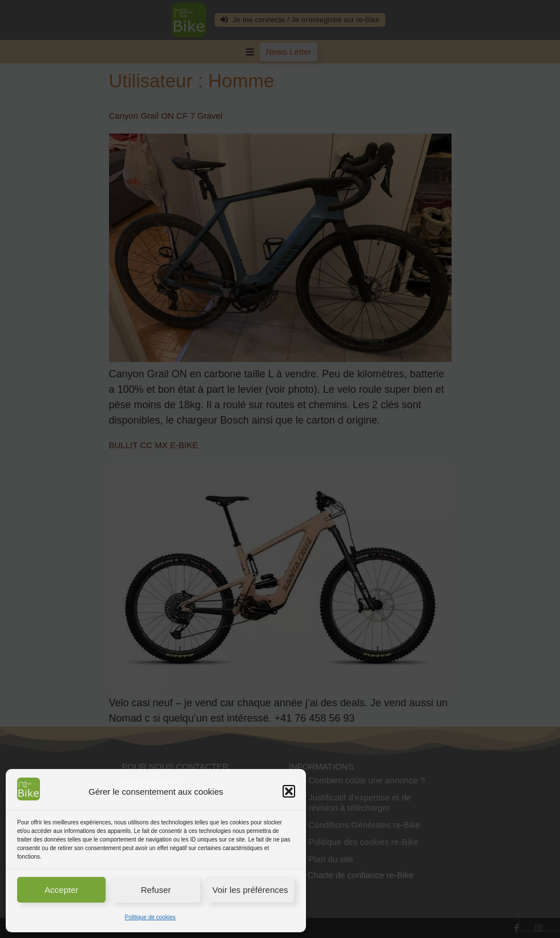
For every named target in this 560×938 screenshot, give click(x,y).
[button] (289, 791)
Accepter (61, 890)
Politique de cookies (150, 917)
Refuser (156, 890)
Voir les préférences (250, 890)
